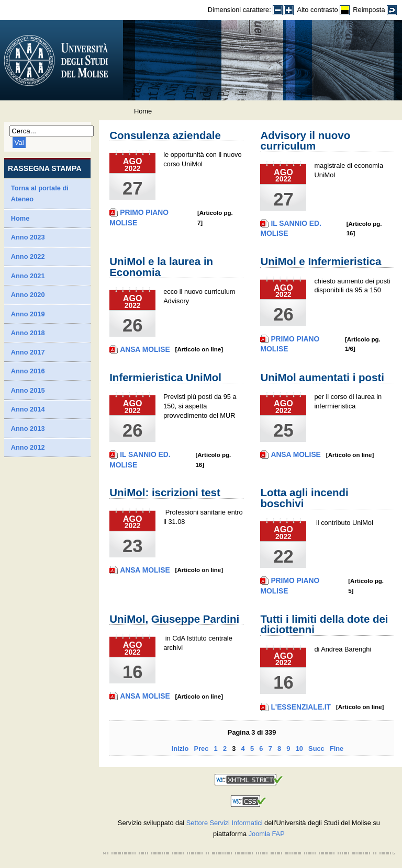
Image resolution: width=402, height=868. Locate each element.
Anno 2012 (28, 447)
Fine (337, 749)
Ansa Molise (145, 349)
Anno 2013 (28, 429)
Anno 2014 (28, 409)
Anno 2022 (28, 256)
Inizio (180, 749)
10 (299, 749)
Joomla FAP (267, 834)
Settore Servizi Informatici (225, 823)
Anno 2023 (28, 237)
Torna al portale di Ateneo (40, 194)
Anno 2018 (28, 333)
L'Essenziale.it (301, 707)
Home (20, 218)
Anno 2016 (28, 371)
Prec (202, 749)
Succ (316, 749)
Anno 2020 (28, 295)
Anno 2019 (28, 314)
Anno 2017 (28, 352)
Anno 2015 (28, 390)
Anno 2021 (28, 276)
